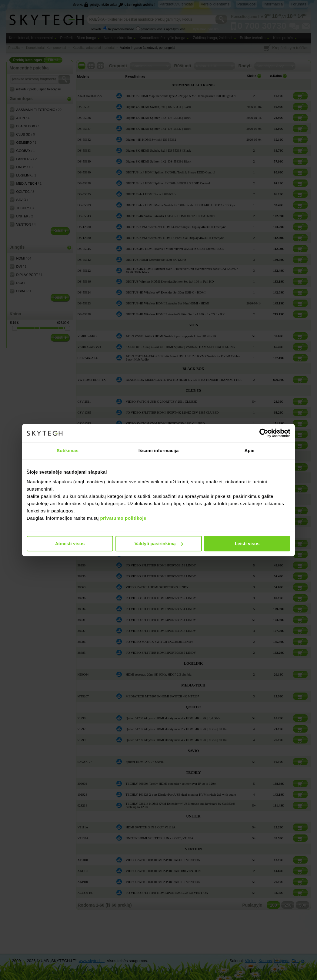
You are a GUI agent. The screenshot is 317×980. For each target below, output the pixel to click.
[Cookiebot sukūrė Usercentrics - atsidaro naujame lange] (264, 433)
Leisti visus (247, 544)
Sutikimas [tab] (68, 450)
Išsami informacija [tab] (159, 450)
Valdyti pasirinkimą (159, 544)
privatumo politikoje (123, 518)
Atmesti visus (70, 544)
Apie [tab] (250, 450)
